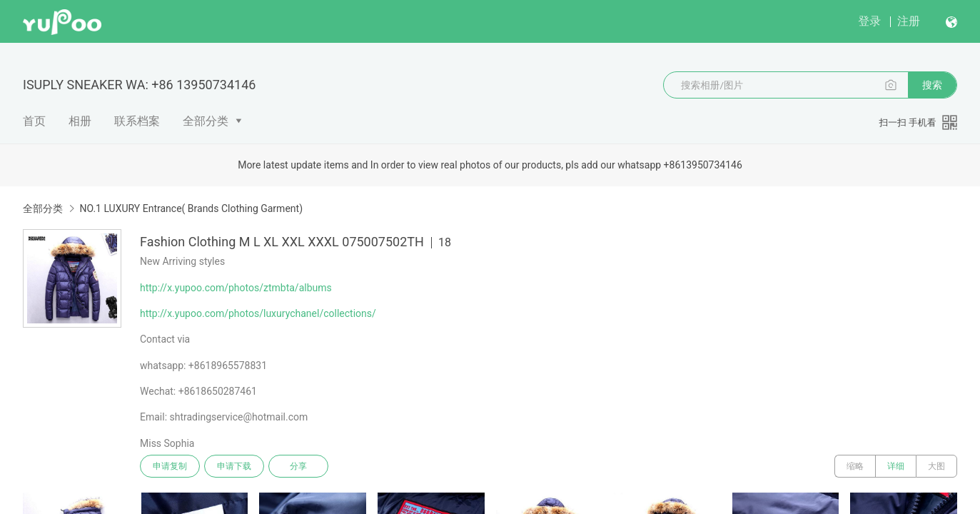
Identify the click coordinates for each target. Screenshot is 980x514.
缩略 (855, 466)
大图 (936, 466)
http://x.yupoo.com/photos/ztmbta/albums (236, 288)
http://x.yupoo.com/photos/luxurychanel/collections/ (258, 313)
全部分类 (206, 121)
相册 (80, 121)
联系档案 (137, 121)
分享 (298, 466)
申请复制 (170, 466)
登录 (869, 21)
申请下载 (234, 466)
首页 (34, 121)
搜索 (932, 85)
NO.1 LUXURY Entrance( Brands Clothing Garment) (191, 208)
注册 (909, 21)
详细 (896, 466)
